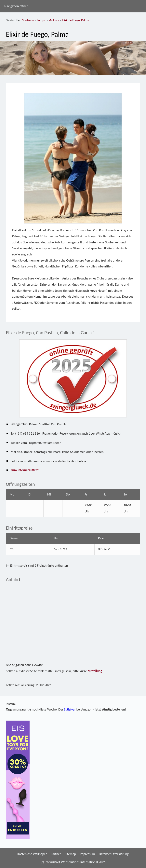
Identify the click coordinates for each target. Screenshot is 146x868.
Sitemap (70, 854)
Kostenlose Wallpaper (32, 854)
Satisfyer (70, 709)
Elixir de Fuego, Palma (75, 20)
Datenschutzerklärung (114, 854)
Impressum (87, 854)
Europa (41, 20)
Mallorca (54, 20)
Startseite (28, 20)
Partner (56, 854)
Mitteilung (95, 671)
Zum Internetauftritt (25, 470)
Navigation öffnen (16, 6)
